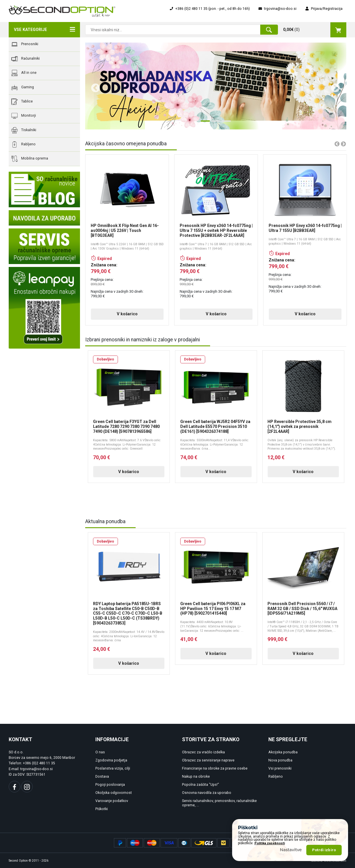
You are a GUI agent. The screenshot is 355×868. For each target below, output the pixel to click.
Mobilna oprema (30, 159)
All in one (24, 73)
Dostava (102, 777)
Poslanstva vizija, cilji (113, 768)
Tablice (22, 102)
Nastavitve (291, 850)
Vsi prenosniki (280, 768)
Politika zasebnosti (270, 843)
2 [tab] (214, 123)
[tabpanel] (216, 86)
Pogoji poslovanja (110, 785)
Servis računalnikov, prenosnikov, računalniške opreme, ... (219, 803)
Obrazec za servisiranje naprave (208, 760)
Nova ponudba (280, 760)
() (315, 30)
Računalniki (26, 59)
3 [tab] (225, 123)
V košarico (127, 314)
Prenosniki (25, 44)
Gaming (23, 87)
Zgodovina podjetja (111, 760)
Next (333, 86)
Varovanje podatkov (112, 801)
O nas (100, 752)
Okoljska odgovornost (114, 793)
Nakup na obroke (196, 777)
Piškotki (102, 809)
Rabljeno (23, 144)
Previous (93, 86)
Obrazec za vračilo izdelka (203, 752)
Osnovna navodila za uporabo (207, 793)
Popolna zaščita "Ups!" (201, 785)
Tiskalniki (24, 130)
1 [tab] (204, 123)
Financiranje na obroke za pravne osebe (215, 768)
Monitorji (24, 116)
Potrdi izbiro (324, 850)
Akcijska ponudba (283, 752)
